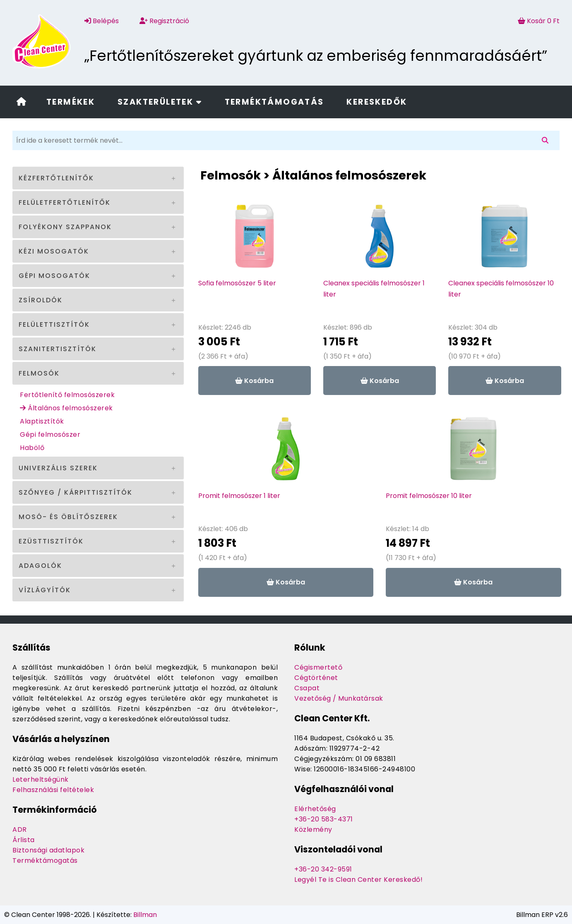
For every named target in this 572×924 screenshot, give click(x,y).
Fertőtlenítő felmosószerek (67, 395)
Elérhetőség (315, 809)
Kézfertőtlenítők (56, 178)
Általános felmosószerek (66, 408)
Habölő (32, 448)
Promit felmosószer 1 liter (239, 496)
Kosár (539, 21)
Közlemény (313, 829)
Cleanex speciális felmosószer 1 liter (374, 289)
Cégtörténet (316, 678)
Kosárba (254, 381)
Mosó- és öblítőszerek (68, 517)
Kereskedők (377, 102)
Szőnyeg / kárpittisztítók (76, 492)
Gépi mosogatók (54, 276)
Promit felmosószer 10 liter (429, 496)
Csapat (307, 688)
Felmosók (39, 373)
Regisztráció (164, 21)
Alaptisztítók (42, 421)
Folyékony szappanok (65, 227)
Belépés (102, 21)
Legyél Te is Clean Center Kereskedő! (358, 880)
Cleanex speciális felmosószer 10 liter (501, 289)
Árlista (24, 840)
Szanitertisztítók (58, 349)
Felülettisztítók (54, 324)
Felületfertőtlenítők (65, 202)
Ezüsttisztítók (51, 541)
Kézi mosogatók (54, 251)
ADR (20, 829)
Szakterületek (160, 102)
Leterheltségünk (41, 779)
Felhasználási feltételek (53, 790)
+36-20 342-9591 (323, 869)
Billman (145, 915)
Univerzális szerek (58, 468)
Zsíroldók (41, 300)
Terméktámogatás (274, 102)
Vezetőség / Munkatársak (339, 698)
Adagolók (40, 566)
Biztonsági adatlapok (48, 850)
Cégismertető (318, 667)
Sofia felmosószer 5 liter (237, 283)
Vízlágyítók (45, 590)
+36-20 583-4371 (324, 819)
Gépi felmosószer (50, 434)
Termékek (71, 102)
